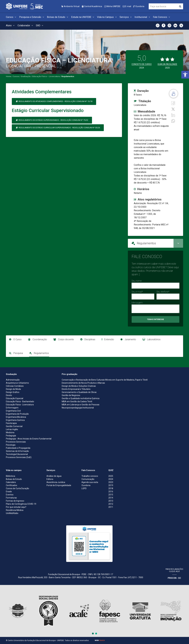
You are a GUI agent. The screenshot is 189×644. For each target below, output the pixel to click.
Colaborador (26, 25)
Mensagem (137, 303)
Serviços (126, 17)
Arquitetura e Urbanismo (17, 383)
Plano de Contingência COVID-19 (21, 504)
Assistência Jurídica (56, 482)
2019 (111, 485)
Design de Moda (13, 389)
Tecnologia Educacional (17, 454)
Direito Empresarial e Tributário (76, 389)
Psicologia (11, 445)
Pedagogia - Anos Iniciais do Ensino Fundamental (29, 439)
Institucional (143, 17)
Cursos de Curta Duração (17, 488)
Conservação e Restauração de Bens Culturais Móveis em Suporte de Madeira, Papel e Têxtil (105, 380)
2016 (111, 492)
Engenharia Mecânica (16, 417)
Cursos (11, 17)
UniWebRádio (12, 513)
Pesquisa (16, 353)
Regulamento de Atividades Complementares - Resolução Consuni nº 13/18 (54, 101)
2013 (111, 501)
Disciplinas (88, 339)
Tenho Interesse (155, 319)
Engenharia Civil (13, 411)
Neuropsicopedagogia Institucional (78, 408)
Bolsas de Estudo (58, 17)
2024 (111, 479)
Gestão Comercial (14, 426)
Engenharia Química (15, 420)
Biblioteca (10, 476)
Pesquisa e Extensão (32, 17)
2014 (111, 498)
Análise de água (54, 476)
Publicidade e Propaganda (18, 448)
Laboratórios (151, 339)
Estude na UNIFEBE (83, 17)
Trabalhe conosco (90, 476)
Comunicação (88, 479)
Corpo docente (64, 339)
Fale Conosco (162, 17)
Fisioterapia (11, 423)
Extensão (108, 339)
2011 (111, 507)
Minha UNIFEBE (112, 6)
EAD (40, 25)
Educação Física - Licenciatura (20, 405)
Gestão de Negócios (71, 395)
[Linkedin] (173, 115)
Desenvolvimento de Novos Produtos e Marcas (83, 383)
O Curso (15, 339)
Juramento (128, 339)
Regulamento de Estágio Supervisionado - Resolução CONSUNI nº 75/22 (52, 120)
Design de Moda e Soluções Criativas (79, 386)
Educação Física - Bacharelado (20, 401)
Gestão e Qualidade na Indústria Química (81, 398)
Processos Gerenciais (16, 442)
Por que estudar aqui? (16, 507)
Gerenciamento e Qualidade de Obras (79, 392)
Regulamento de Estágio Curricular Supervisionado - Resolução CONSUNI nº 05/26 (58, 128)
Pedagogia (11, 436)
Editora (50, 479)
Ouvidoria (139, 6)
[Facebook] (173, 103)
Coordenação (38, 339)
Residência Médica (15, 510)
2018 (111, 488)
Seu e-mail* (137, 292)
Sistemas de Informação (17, 451)
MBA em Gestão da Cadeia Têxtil (77, 401)
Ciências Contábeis (15, 386)
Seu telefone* (163, 292)
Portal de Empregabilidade (59, 485)
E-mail (127, 6)
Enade (9, 492)
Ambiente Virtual (71, 6)
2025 (111, 476)
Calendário (11, 482)
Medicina (10, 432)
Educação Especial (15, 398)
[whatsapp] (173, 121)
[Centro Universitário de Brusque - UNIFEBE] (24, 6)
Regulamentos (39, 353)
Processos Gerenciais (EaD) (19, 457)
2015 (111, 495)
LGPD (84, 488)
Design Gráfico (13, 392)
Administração (13, 380)
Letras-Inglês (12, 429)
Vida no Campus (107, 17)
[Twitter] (173, 109)
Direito (9, 395)
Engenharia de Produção (17, 414)
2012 (111, 504)
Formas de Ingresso (15, 501)
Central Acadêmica (92, 6)
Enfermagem (12, 408)
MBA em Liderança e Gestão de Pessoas (81, 405)
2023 (111, 482)
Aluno (11, 25)
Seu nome (137, 281)
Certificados (12, 485)
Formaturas (11, 498)
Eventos (10, 495)
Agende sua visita (90, 482)
